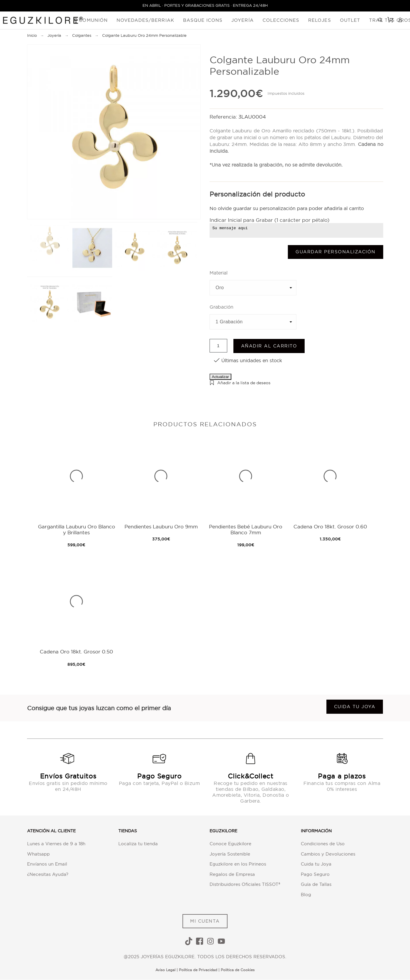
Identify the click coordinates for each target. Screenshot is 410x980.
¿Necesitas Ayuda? (48, 875)
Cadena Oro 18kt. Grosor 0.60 (330, 527)
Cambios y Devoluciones (328, 854)
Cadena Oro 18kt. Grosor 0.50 (76, 652)
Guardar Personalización (336, 252)
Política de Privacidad (198, 970)
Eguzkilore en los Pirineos (238, 864)
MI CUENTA (205, 921)
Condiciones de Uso (323, 844)
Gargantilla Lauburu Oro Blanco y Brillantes (77, 530)
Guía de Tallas (316, 885)
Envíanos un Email (47, 864)
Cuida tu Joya (316, 864)
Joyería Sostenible (230, 854)
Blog (306, 895)
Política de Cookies (238, 970)
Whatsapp (38, 854)
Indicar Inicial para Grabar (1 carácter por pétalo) (269, 220)
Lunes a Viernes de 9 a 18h (56, 844)
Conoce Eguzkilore (230, 844)
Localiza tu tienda (138, 844)
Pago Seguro (315, 875)
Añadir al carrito (269, 346)
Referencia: (224, 117)
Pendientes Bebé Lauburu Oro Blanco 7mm (246, 530)
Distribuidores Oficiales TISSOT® (245, 885)
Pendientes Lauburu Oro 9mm (161, 527)
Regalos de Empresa (232, 875)
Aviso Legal (165, 970)
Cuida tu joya (355, 707)
